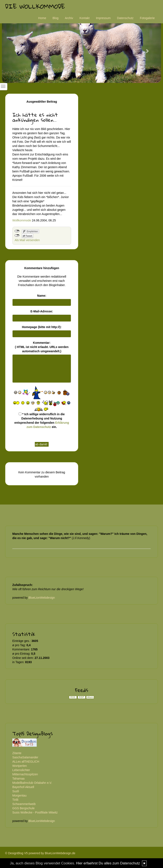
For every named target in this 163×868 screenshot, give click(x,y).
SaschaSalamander (25, 757)
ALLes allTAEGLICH (26, 762)
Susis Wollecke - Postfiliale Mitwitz (35, 812)
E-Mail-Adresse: (42, 311)
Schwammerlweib (24, 804)
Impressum (103, 18)
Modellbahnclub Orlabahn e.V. (32, 783)
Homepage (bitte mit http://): (42, 327)
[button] (14, 49)
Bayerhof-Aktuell (23, 787)
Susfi (16, 791)
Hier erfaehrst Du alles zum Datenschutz (108, 863)
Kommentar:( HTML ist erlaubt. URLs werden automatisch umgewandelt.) (42, 347)
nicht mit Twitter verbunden (17, 236)
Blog (55, 18)
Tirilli (15, 800)
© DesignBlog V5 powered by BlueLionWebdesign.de (40, 853)
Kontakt (84, 18)
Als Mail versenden (27, 240)
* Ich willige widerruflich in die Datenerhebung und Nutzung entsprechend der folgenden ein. (42, 421)
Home (42, 18)
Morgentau (19, 795)
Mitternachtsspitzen (25, 774)
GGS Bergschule (23, 808)
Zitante (17, 753)
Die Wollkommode (35, 6)
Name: (42, 296)
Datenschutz (125, 18)
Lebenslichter (21, 770)
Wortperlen (20, 766)
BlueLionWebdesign (42, 598)
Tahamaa (18, 779)
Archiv (69, 18)
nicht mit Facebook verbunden (17, 231)
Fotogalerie (147, 18)
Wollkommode (22, 220)
